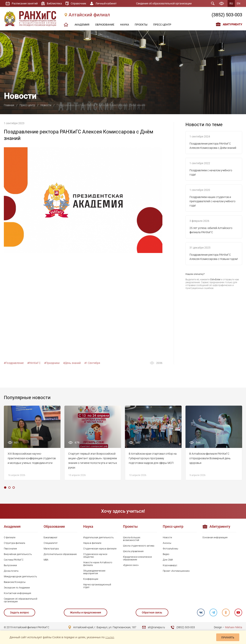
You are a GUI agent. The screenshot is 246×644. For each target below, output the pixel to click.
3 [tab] (14, 488)
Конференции (91, 579)
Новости (46, 105)
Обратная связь (152, 612)
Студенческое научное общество (95, 556)
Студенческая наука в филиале (100, 549)
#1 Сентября (92, 363)
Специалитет (51, 543)
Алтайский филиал (89, 15)
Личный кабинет (106, 3)
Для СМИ (168, 560)
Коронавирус (170, 565)
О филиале (10, 537)
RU (231, 3)
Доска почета (11, 571)
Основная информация (215, 537)
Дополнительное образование (60, 554)
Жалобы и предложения (86, 612)
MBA (46, 560)
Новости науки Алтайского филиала (98, 564)
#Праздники (52, 363)
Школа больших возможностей (132, 539)
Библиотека (54, 3)
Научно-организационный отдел (97, 586)
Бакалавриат (51, 537)
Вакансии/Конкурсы (15, 582)
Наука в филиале (92, 543)
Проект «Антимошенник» (176, 571)
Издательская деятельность (98, 537)
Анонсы (167, 543)
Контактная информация (17, 593)
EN (239, 3)
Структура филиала (14, 543)
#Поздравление (14, 363)
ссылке (110, 637)
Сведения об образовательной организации (164, 3)
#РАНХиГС (34, 363)
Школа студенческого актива (139, 546)
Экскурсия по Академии (17, 588)
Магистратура (51, 549)
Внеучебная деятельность (18, 554)
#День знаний (72, 363)
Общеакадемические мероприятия (94, 572)
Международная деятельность (20, 577)
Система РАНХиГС (14, 560)
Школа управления (133, 551)
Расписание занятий (25, 3)
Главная (9, 105)
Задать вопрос (20, 612)
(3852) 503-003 (227, 15)
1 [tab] (5, 488)
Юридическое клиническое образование (137, 558)
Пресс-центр (27, 105)
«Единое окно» (131, 565)
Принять (228, 637)
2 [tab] (9, 488)
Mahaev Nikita (234, 627)
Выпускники (10, 565)
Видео (166, 554)
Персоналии (10, 549)
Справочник (79, 3)
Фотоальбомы (170, 549)
